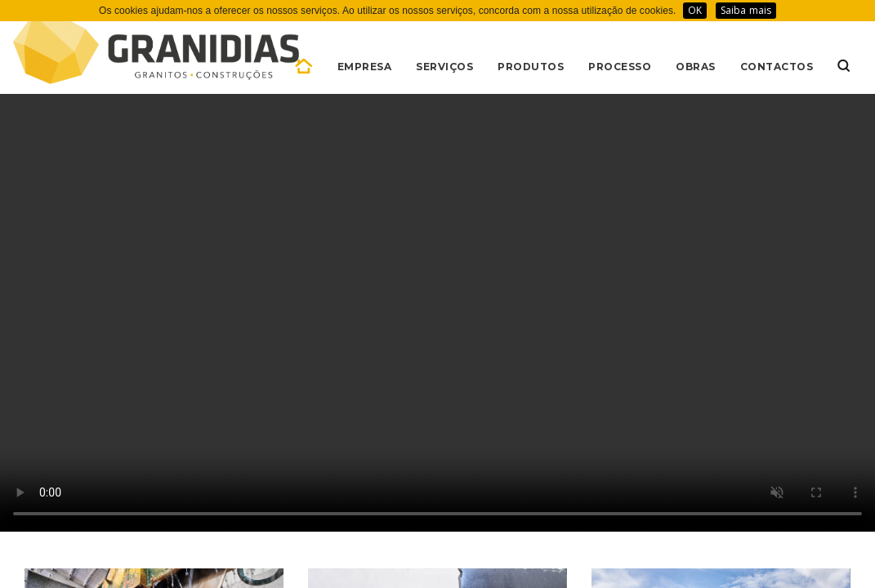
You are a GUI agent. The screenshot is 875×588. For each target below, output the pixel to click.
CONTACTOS (777, 67)
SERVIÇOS (444, 67)
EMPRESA (365, 67)
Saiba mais (746, 10)
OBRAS (696, 67)
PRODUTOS (531, 67)
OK (695, 10)
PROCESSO (620, 67)
